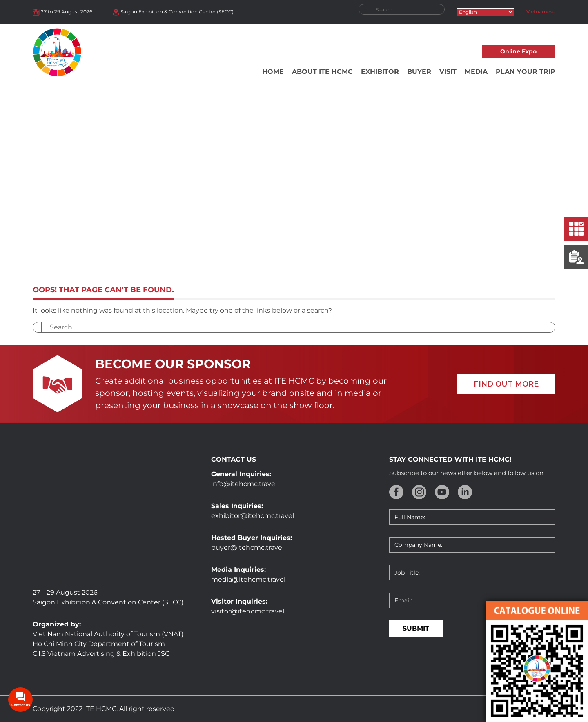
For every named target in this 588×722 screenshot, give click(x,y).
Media (476, 72)
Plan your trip (526, 72)
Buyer (419, 72)
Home (273, 72)
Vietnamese (541, 12)
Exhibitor (380, 72)
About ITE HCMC (322, 72)
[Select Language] (486, 12)
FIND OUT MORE (506, 384)
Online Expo (518, 51)
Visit (448, 72)
